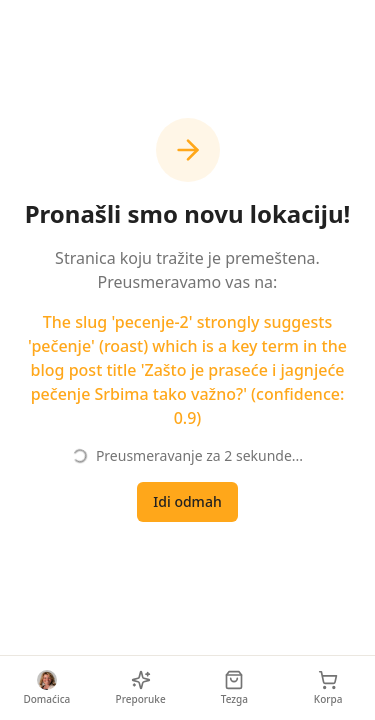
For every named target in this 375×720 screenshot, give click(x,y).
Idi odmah (187, 501)
